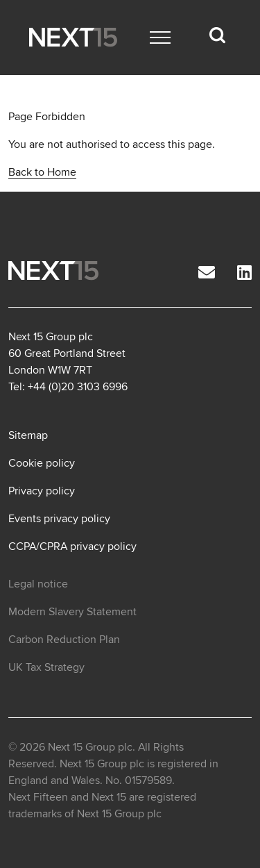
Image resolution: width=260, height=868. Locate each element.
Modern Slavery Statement (72, 612)
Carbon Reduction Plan (64, 640)
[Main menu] (160, 37)
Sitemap (28, 435)
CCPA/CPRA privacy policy (72, 546)
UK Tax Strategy (46, 667)
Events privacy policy (59, 519)
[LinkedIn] (244, 273)
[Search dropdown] (217, 35)
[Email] (207, 273)
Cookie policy (42, 463)
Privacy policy (42, 491)
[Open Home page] (73, 37)
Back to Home (42, 172)
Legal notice (38, 584)
